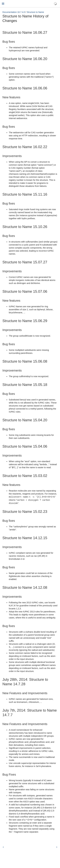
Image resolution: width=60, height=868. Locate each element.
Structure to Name (35, 12)
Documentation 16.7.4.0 (14, 12)
